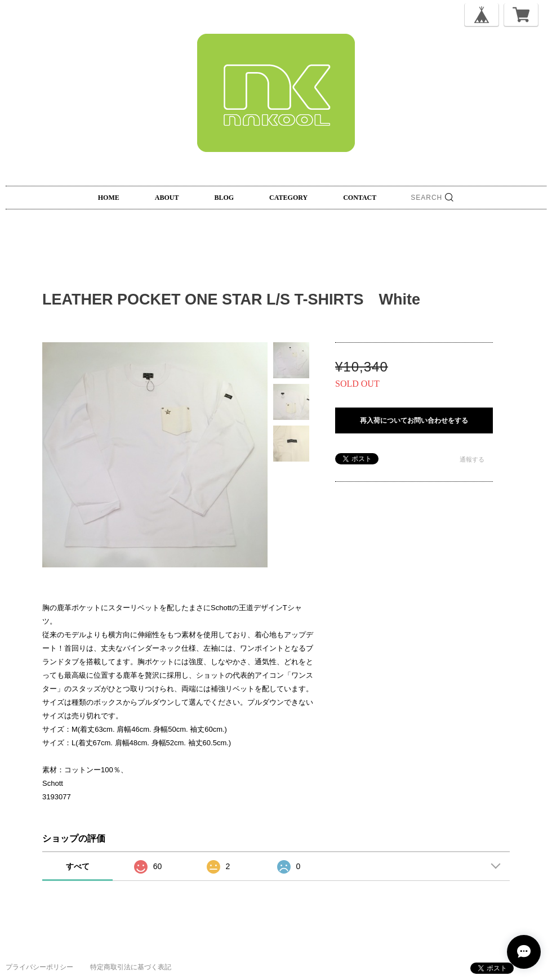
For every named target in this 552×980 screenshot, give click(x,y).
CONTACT (360, 198)
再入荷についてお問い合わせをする (414, 420)
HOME (109, 198)
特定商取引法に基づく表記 (131, 967)
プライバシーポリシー (39, 967)
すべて (78, 866)
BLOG (224, 198)
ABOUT (167, 198)
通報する (472, 459)
